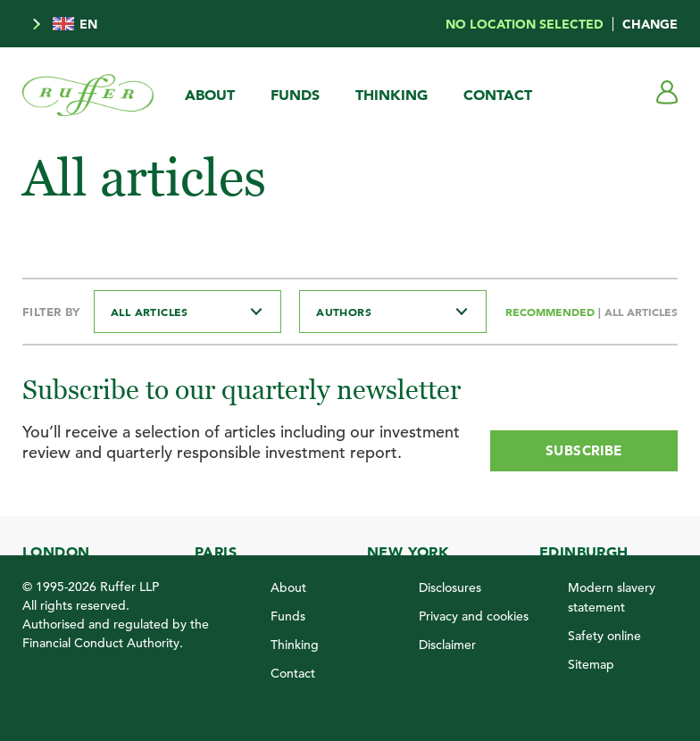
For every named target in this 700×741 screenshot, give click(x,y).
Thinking (392, 95)
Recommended (552, 312)
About (210, 95)
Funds (295, 95)
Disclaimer (447, 645)
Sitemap (591, 664)
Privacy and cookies (474, 616)
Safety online (604, 636)
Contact (498, 95)
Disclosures (450, 587)
